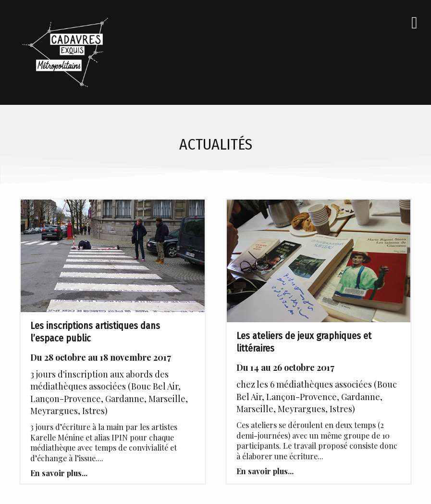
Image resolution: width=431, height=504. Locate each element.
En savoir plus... (59, 473)
